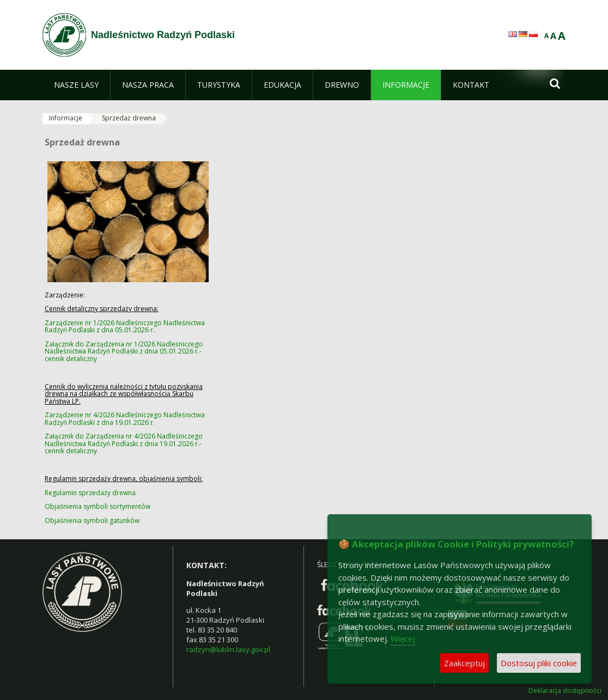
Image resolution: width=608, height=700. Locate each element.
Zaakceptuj (464, 663)
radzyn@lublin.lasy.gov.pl (228, 649)
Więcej (403, 638)
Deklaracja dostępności (565, 691)
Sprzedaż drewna (129, 118)
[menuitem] (76, 85)
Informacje (66, 118)
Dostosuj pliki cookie (539, 663)
